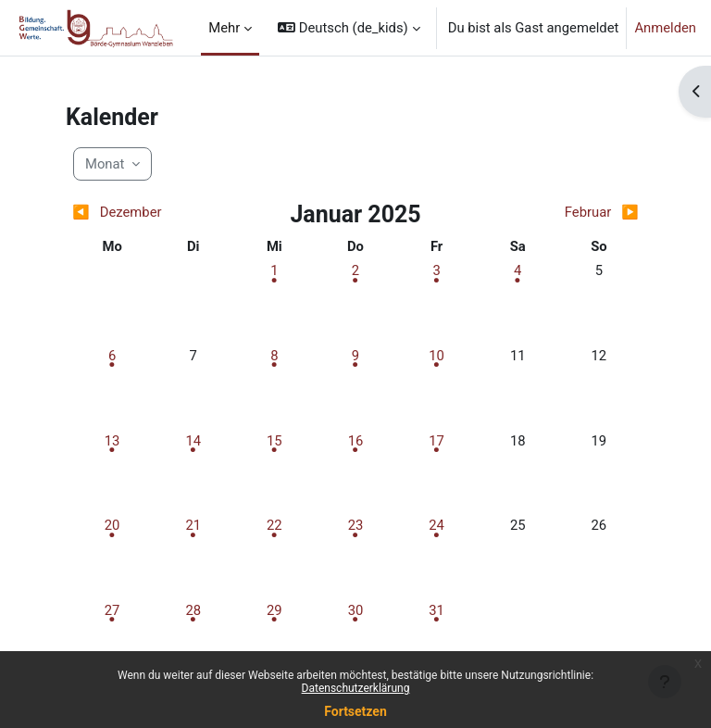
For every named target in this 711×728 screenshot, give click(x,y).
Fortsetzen (355, 711)
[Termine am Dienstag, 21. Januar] (193, 525)
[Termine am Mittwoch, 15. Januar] (274, 441)
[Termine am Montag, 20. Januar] (112, 525)
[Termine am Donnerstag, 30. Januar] (355, 610)
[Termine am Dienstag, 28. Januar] (193, 610)
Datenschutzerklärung (356, 688)
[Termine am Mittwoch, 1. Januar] (274, 270)
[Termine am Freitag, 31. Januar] (437, 610)
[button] (349, 28)
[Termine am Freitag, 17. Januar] (437, 441)
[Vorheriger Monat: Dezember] (142, 212)
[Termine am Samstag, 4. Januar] (518, 270)
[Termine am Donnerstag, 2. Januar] (355, 270)
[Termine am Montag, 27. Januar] (112, 610)
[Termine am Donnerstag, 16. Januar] (355, 441)
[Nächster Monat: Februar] (568, 212)
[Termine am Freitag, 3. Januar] (437, 270)
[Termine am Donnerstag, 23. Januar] (355, 525)
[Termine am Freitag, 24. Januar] (437, 525)
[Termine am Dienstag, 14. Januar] (193, 441)
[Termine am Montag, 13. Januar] (112, 441)
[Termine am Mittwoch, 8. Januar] (274, 356)
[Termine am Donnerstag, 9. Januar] (355, 356)
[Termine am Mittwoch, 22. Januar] (274, 525)
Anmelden (665, 28)
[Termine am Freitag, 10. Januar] (437, 356)
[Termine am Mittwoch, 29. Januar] (274, 610)
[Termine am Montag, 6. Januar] (112, 356)
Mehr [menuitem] (224, 28)
